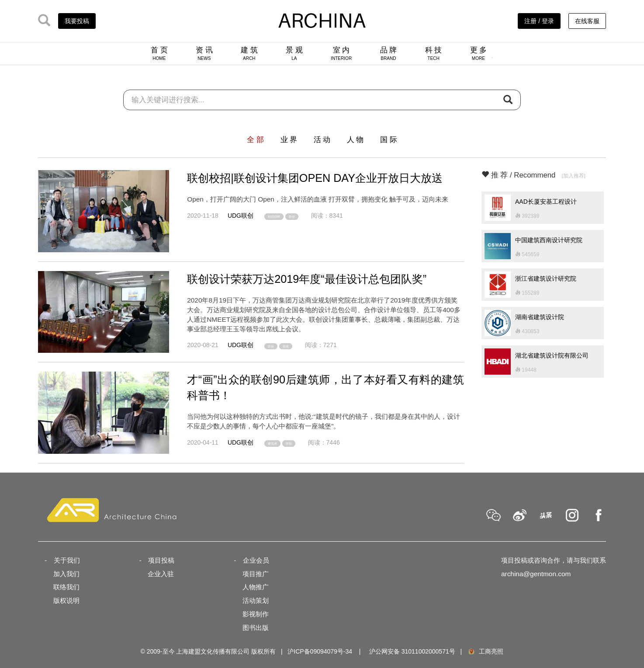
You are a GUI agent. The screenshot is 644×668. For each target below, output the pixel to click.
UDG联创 (241, 216)
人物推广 (256, 587)
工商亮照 (485, 651)
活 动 (322, 140)
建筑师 (272, 444)
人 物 (355, 140)
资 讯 (204, 53)
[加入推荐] (573, 176)
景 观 (294, 53)
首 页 (159, 53)
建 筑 (249, 53)
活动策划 (256, 600)
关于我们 (67, 560)
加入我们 (66, 574)
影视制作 (256, 614)
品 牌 (389, 53)
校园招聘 (274, 217)
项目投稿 (161, 560)
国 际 (389, 140)
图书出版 (256, 628)
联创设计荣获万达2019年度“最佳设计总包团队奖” (307, 279)
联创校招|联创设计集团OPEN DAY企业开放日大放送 (315, 178)
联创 (292, 217)
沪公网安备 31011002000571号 (412, 651)
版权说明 (66, 600)
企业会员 (256, 560)
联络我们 (66, 587)
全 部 (255, 140)
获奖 (286, 346)
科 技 (434, 53)
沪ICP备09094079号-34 (320, 651)
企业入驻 (161, 574)
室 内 (341, 53)
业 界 (289, 140)
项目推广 (256, 574)
